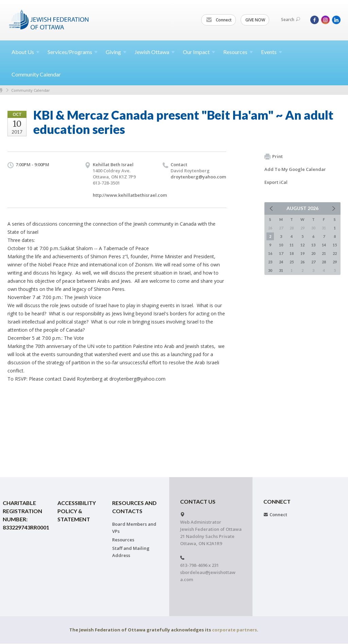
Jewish (155, 52)
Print (274, 157)
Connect (219, 20)
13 (313, 245)
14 (324, 245)
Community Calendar (36, 74)
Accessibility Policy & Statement (77, 511)
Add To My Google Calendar (295, 169)
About (25, 52)
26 (302, 262)
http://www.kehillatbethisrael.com (130, 195)
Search (291, 20)
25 (292, 262)
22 (335, 253)
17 (281, 253)
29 (335, 262)
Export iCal (276, 182)
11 (292, 245)
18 (292, 253)
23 (270, 262)
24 (281, 262)
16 (270, 253)
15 (335, 245)
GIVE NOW (255, 20)
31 (281, 270)
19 (302, 253)
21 (324, 253)
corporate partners (234, 630)
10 (281, 245)
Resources (123, 540)
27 (313, 262)
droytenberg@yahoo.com (198, 177)
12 (302, 245)
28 (324, 262)
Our (199, 52)
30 (270, 270)
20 (313, 253)
